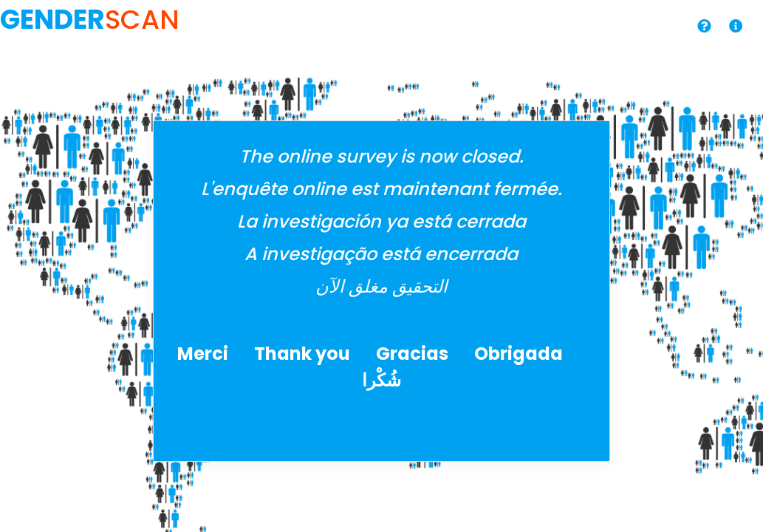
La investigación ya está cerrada (381, 221)
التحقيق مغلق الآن (381, 286)
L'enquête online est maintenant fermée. (381, 189)
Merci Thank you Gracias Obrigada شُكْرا (381, 367)
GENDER (52, 20)
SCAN (142, 20)
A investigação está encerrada (381, 254)
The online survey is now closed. (381, 156)
